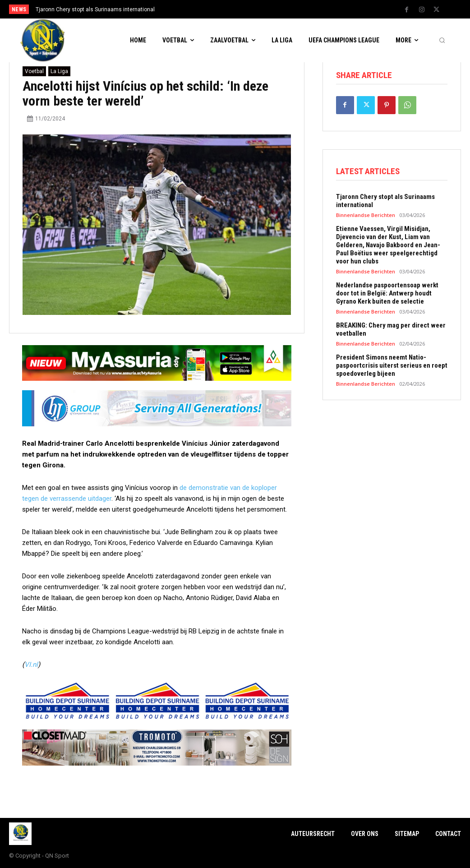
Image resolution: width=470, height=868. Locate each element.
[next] (260, 9)
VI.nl (31, 665)
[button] (442, 41)
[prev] (245, 9)
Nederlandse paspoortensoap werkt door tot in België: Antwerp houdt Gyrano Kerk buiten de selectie (387, 293)
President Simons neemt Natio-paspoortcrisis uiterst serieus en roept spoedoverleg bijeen (392, 365)
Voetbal (34, 71)
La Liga (59, 71)
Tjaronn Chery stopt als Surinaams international (95, 9)
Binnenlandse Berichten (366, 215)
